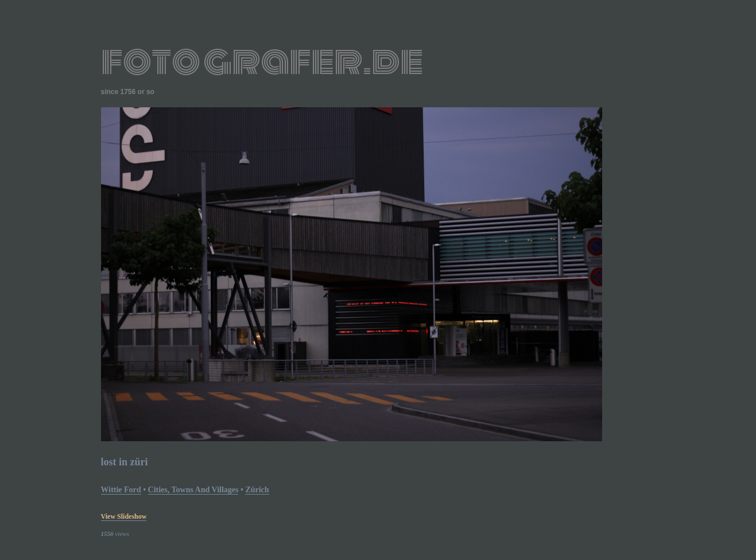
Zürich (257, 490)
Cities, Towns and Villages (193, 490)
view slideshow (124, 516)
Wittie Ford (121, 490)
